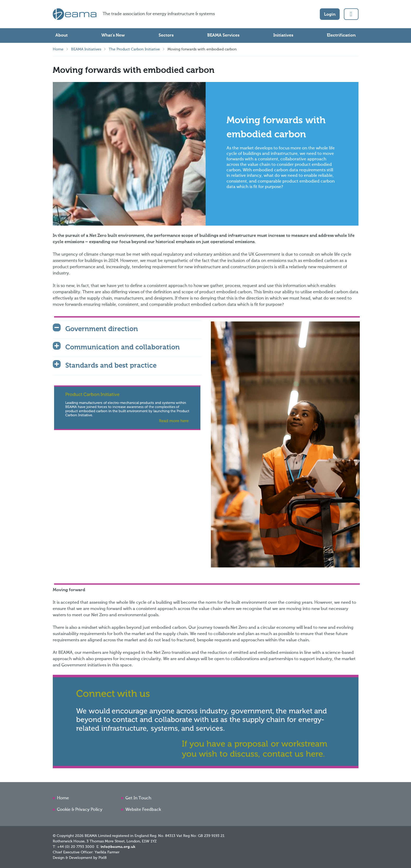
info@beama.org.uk (118, 847)
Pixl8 (103, 858)
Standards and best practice (111, 366)
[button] (351, 14)
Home (58, 49)
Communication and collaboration (123, 348)
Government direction (102, 329)
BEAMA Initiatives (86, 49)
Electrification (341, 36)
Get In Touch (138, 798)
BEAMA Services (223, 36)
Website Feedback (143, 810)
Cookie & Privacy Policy (80, 810)
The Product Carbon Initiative (134, 49)
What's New (113, 36)
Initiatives (283, 36)
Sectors (166, 36)
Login (330, 15)
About (62, 36)
